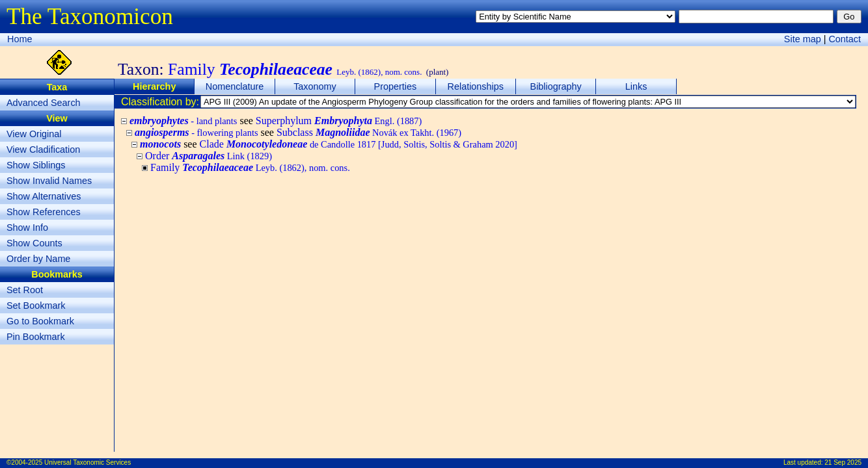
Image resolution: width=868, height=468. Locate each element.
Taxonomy (315, 86)
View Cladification (43, 149)
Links (636, 86)
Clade (359, 144)
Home (20, 39)
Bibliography (556, 86)
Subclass (369, 132)
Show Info (27, 227)
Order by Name (38, 259)
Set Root (25, 290)
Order (209, 156)
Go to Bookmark (40, 321)
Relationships (476, 86)
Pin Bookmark (36, 337)
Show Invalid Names (49, 181)
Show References (44, 212)
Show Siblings (36, 165)
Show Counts (34, 243)
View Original (34, 134)
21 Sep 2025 (843, 462)
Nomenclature (235, 86)
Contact (845, 39)
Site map (803, 39)
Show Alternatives (44, 196)
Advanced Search (44, 103)
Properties (396, 86)
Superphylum (339, 121)
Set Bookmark (36, 305)
